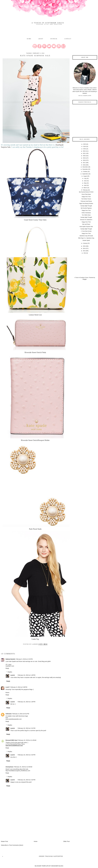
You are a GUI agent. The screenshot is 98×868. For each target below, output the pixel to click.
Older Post (66, 841)
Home (29, 39)
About (41, 39)
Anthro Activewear (86, 213)
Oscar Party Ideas (86, 194)
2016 (84, 165)
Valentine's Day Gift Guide (86, 236)
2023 (84, 149)
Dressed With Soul (11, 740)
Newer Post (4, 841)
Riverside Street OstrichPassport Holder (35, 440)
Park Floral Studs (35, 529)
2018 (84, 160)
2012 (85, 253)
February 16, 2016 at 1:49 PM (27, 675)
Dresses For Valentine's (86, 220)
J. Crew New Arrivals (86, 231)
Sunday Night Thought (86, 206)
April (85, 185)
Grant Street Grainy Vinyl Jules (35, 220)
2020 (84, 156)
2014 (84, 248)
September (85, 174)
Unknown (9, 714)
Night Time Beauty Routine (86, 204)
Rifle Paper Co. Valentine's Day (86, 238)
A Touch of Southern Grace (48, 23)
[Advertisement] (15, 827)
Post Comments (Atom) (16, 845)
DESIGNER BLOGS (57, 866)
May (85, 183)
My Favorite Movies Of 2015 (86, 192)
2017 (84, 163)
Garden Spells (86, 240)
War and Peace (86, 224)
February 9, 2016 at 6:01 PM (21, 714)
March (85, 188)
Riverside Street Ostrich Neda (35, 352)
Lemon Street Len (35, 315)
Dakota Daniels (10, 659)
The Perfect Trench (86, 199)
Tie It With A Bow (86, 215)
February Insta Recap (86, 201)
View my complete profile (85, 96)
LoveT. (8, 687)
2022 (84, 151)
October (85, 172)
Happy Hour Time (86, 197)
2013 (84, 251)
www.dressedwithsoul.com (14, 746)
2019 (84, 158)
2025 (84, 144)
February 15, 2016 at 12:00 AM (23, 767)
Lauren (13, 675)
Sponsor (54, 39)
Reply (7, 668)
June (85, 181)
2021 (84, 153)
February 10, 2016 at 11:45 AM (27, 740)
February (85, 190)
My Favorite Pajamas (86, 208)
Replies (10, 672)
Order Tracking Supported (51, 856)
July (85, 178)
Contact (68, 39)
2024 (84, 147)
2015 (84, 246)
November (85, 169)
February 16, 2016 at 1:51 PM (27, 728)
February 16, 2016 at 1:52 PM (27, 755)
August (85, 176)
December (85, 167)
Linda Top (35, 639)
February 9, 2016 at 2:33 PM (24, 659)
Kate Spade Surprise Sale (86, 227)
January (85, 243)
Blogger (85, 279)
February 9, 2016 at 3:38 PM (19, 687)
